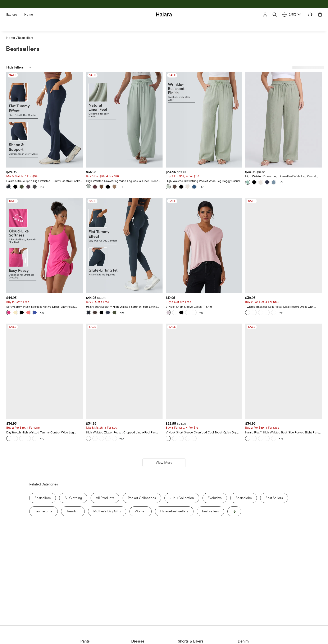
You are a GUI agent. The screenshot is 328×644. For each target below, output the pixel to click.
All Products (105, 498)
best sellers (210, 511)
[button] (275, 15)
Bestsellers (43, 498)
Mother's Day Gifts (107, 511)
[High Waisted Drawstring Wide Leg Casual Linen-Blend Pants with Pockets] (124, 120)
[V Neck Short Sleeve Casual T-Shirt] (204, 246)
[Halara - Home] (164, 14)
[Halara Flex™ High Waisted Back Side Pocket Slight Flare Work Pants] (283, 371)
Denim (243, 641)
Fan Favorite (44, 511)
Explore (12, 15)
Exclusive (215, 498)
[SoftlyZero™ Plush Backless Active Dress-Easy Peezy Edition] (45, 246)
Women (141, 511)
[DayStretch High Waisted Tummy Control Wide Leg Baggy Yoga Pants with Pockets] (45, 371)
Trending (73, 511)
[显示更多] (234, 511)
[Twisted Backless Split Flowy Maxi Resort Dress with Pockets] (283, 246)
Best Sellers (274, 498)
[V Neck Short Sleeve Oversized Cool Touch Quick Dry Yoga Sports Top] (204, 371)
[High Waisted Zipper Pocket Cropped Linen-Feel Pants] (124, 371)
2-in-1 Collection (182, 498)
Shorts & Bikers (190, 641)
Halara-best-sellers (174, 511)
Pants (85, 641)
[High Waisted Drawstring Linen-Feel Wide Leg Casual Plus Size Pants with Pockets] (283, 120)
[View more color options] (42, 187)
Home (29, 15)
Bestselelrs (244, 498)
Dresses (138, 641)
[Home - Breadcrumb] (12, 38)
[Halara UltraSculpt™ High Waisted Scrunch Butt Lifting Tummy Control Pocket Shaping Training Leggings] (124, 246)
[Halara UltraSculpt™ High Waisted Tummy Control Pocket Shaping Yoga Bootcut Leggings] (45, 120)
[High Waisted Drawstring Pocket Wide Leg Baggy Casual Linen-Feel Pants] (204, 120)
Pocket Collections (142, 498)
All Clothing (73, 498)
